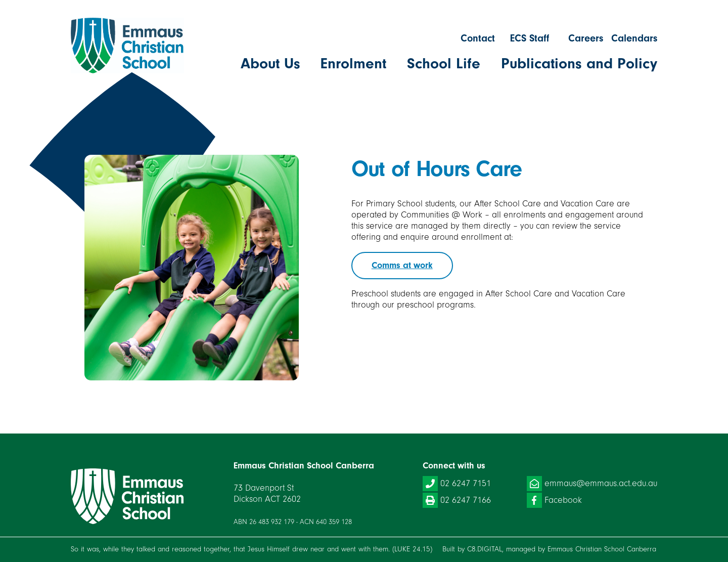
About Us (270, 64)
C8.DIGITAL (485, 549)
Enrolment (353, 64)
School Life (444, 64)
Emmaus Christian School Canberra (602, 549)
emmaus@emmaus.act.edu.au (592, 484)
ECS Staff (530, 38)
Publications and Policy (579, 64)
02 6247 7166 (457, 500)
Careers (586, 38)
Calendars (634, 38)
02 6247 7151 (457, 484)
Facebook (554, 500)
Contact (478, 38)
